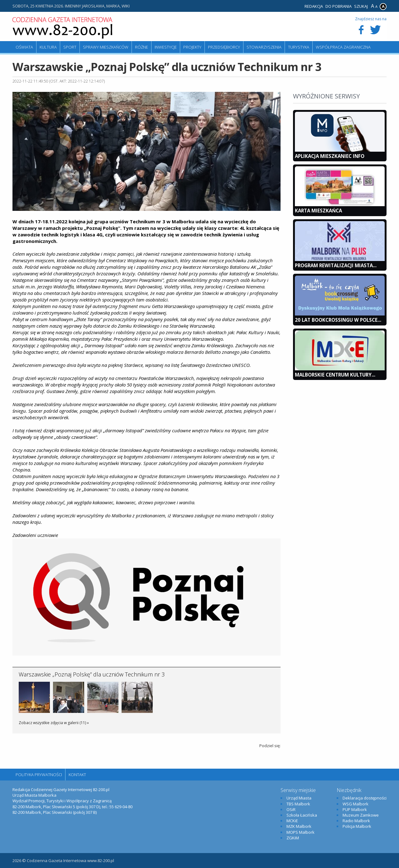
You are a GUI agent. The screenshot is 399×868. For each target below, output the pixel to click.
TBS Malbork (298, 804)
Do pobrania (339, 6)
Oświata (24, 47)
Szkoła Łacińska (302, 815)
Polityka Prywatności (39, 775)
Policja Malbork (357, 826)
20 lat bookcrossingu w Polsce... (338, 320)
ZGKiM (293, 838)
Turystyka (299, 47)
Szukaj (361, 6)
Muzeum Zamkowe (361, 815)
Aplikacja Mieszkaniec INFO (330, 156)
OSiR (291, 809)
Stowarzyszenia (264, 47)
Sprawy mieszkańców (106, 47)
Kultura (48, 47)
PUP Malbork (355, 809)
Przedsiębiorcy (224, 47)
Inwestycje (166, 47)
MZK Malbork (299, 826)
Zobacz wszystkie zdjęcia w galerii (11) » (54, 723)
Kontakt (77, 775)
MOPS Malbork (300, 832)
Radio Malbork (356, 821)
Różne (142, 47)
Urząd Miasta (299, 798)
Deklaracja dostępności (365, 798)
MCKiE (292, 821)
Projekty (192, 47)
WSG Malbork (356, 804)
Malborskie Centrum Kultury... (335, 375)
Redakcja (314, 6)
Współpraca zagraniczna (343, 47)
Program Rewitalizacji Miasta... (336, 265)
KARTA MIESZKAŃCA (318, 211)
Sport (70, 47)
